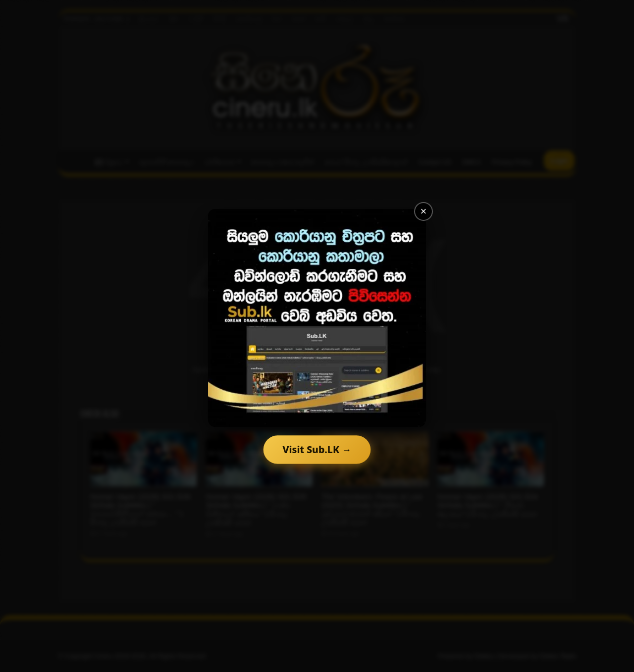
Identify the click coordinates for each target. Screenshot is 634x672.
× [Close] (424, 211)
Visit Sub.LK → (317, 449)
